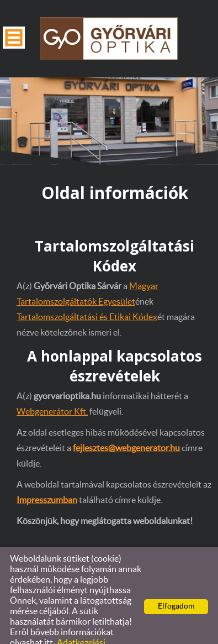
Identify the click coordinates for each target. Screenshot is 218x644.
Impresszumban (47, 478)
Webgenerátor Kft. (52, 390)
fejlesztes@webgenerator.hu (126, 426)
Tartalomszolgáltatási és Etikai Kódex (87, 295)
